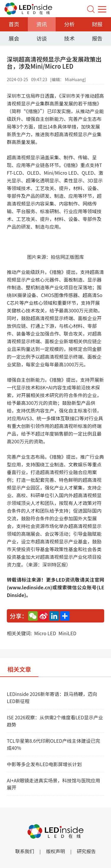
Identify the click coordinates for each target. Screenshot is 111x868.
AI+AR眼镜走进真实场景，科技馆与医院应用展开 (53, 784)
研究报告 (86, 851)
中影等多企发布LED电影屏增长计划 (44, 764)
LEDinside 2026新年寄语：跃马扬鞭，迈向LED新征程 (52, 697)
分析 (69, 24)
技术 (69, 38)
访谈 (42, 38)
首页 (14, 24)
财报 (97, 24)
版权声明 (55, 851)
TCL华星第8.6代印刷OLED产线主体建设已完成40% (53, 744)
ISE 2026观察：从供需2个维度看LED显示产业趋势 (55, 721)
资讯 (42, 24)
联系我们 (25, 851)
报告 (97, 38)
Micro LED (45, 633)
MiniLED (67, 633)
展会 (14, 38)
